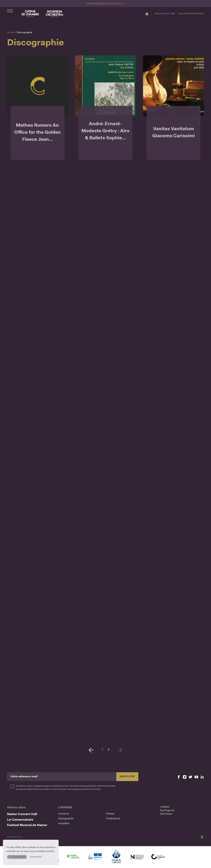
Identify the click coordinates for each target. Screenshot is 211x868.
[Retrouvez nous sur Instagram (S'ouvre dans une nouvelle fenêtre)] (185, 777)
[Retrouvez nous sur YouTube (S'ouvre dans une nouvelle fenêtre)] (196, 777)
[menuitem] (81, 814)
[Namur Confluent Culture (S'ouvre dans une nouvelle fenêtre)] (95, 857)
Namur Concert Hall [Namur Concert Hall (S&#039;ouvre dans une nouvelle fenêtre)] (165, 14)
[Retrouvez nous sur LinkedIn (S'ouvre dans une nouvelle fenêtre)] (202, 777)
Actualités (64, 824)
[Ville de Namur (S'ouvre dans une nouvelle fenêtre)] (116, 857)
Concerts (64, 814)
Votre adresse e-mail (24, 777)
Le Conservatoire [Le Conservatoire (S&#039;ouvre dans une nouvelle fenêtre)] (20, 820)
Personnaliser (36, 857)
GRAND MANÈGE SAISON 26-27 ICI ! (105, 4)
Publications (113, 819)
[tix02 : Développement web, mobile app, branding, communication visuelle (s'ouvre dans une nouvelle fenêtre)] (202, 837)
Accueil (11, 33)
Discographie (66, 819)
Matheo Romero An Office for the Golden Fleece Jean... (38, 133)
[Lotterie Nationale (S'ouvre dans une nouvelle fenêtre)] (74, 857)
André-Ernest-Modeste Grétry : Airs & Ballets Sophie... (105, 131)
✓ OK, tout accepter (17, 857)
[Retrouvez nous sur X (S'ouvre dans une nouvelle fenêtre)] (190, 777)
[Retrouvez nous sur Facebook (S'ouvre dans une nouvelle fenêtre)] (179, 777)
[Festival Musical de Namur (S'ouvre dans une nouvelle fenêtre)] (137, 857)
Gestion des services (15, 837)
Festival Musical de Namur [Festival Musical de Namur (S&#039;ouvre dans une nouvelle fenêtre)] (191, 14)
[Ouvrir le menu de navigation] (10, 14)
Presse (110, 814)
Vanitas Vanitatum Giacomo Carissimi (173, 133)
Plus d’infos (96, 789)
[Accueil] (147, 14)
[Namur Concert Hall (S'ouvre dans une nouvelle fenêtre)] (158, 857)
